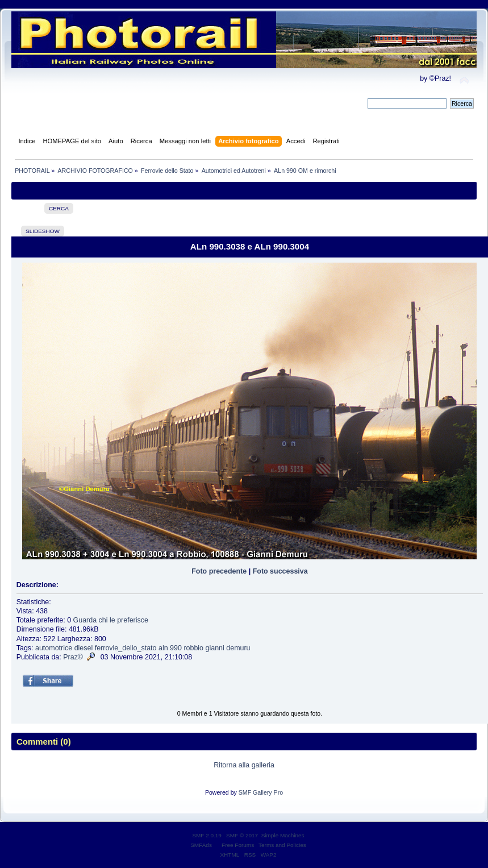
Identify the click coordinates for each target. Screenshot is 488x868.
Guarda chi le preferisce (111, 620)
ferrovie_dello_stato (126, 648)
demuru (238, 648)
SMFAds (201, 845)
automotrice (54, 648)
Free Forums (238, 845)
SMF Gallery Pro (261, 792)
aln (163, 648)
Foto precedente (219, 571)
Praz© (73, 657)
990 (176, 648)
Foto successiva (280, 571)
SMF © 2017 (242, 835)
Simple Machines (283, 835)
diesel (84, 648)
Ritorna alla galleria (244, 765)
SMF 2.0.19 (207, 835)
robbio (193, 648)
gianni (215, 648)
